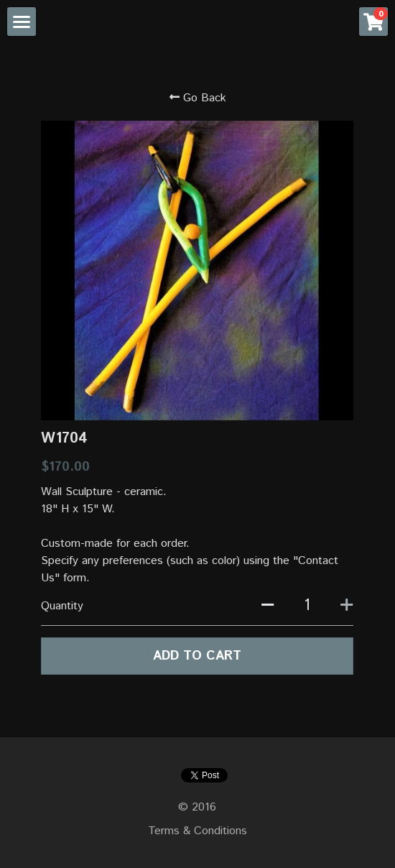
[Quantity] (307, 606)
